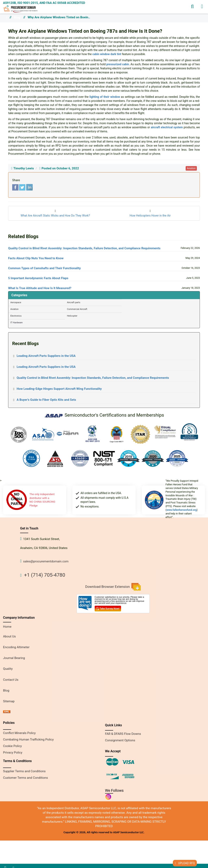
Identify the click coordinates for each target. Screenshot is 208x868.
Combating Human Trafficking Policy (28, 739)
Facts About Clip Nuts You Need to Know (36, 258)
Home (7, 627)
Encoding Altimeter (16, 647)
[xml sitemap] (7, 712)
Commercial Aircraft (77, 309)
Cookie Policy (12, 746)
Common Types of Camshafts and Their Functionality (44, 268)
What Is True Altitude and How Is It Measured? (40, 288)
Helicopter (72, 316)
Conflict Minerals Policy (19, 733)
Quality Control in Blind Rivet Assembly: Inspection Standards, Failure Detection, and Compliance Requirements (84, 248)
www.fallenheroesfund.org (181, 510)
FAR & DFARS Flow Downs (123, 734)
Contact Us (11, 680)
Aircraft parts (74, 302)
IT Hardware (16, 323)
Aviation (14, 309)
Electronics (16, 316)
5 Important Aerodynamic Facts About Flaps (38, 278)
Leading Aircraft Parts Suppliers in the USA (46, 356)
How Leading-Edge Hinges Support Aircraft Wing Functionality (59, 389)
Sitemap (9, 701)
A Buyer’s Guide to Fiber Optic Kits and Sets (46, 400)
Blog (17, 17)
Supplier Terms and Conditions (24, 771)
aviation (191, 168)
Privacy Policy (13, 753)
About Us (9, 636)
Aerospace (16, 302)
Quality (8, 669)
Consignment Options (120, 740)
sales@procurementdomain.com (46, 561)
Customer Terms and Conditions (25, 778)
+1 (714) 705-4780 (45, 575)
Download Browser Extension (113, 587)
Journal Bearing (14, 658)
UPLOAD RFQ (185, 863)
